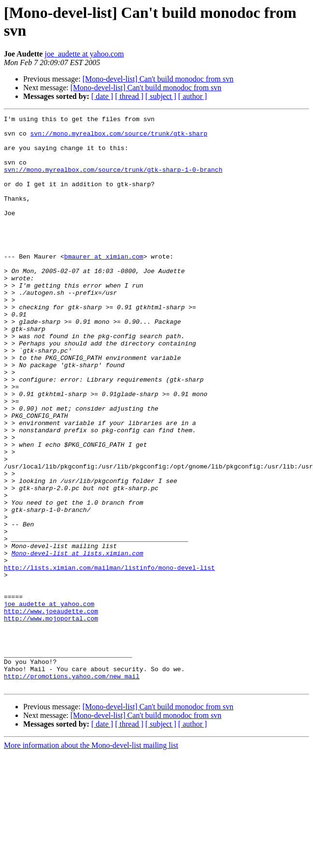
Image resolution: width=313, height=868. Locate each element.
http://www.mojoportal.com (51, 719)
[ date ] (102, 96)
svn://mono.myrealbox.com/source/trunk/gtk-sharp (119, 138)
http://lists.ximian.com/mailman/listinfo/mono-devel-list (109, 659)
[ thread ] (129, 96)
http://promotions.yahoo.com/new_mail (72, 789)
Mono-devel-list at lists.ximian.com (78, 641)
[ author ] (193, 96)
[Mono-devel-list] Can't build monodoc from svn (158, 79)
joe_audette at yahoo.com (84, 54)
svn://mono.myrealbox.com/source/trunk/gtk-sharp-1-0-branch (113, 181)
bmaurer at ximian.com (104, 285)
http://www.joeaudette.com (51, 711)
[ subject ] (161, 96)
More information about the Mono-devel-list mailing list (91, 860)
